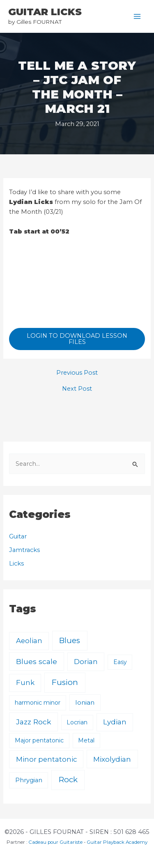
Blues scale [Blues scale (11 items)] (37, 661)
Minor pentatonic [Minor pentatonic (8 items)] (46, 759)
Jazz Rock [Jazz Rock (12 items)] (33, 722)
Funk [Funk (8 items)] (25, 682)
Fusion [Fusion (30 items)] (65, 682)
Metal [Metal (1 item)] (86, 740)
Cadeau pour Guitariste (55, 842)
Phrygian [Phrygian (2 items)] (29, 780)
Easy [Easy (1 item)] (120, 662)
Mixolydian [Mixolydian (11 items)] (112, 759)
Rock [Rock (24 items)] (68, 780)
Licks (16, 563)
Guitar (18, 536)
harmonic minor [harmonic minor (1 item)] (38, 703)
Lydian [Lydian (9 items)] (115, 722)
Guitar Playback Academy (117, 842)
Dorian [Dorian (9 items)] (86, 662)
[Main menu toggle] (137, 16)
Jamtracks (24, 550)
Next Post (77, 389)
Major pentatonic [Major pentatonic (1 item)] (39, 740)
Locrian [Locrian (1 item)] (77, 722)
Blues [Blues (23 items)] (70, 640)
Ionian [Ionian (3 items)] (85, 702)
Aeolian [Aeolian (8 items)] (29, 641)
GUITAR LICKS (45, 12)
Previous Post (77, 373)
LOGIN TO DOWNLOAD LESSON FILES (77, 339)
